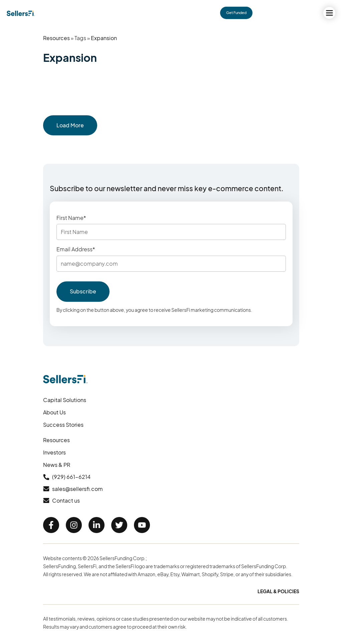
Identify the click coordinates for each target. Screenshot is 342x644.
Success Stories (63, 425)
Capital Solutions (65, 400)
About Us (54, 412)
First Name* (71, 218)
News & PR (57, 465)
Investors (54, 452)
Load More (70, 125)
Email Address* (76, 249)
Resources (56, 38)
